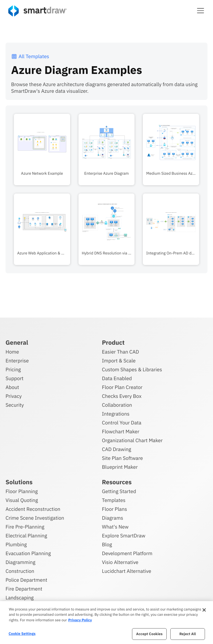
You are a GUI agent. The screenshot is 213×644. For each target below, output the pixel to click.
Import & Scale (119, 361)
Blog (107, 544)
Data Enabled (117, 378)
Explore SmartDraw (124, 536)
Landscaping (20, 598)
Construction (20, 571)
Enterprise (17, 361)
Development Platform (127, 553)
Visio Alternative (120, 562)
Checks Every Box (122, 396)
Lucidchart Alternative (127, 571)
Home (12, 352)
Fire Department (24, 589)
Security (15, 405)
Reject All (188, 634)
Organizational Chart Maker (132, 440)
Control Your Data (122, 423)
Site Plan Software (122, 458)
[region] (106, 623)
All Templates (30, 56)
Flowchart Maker (121, 432)
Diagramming (21, 562)
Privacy (14, 396)
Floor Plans (115, 509)
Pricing (13, 369)
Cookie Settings (22, 634)
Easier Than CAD (121, 352)
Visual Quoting (22, 500)
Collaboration (117, 405)
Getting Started (119, 491)
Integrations (116, 414)
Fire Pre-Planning (25, 527)
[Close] (204, 610)
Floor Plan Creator (122, 387)
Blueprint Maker (120, 467)
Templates (114, 500)
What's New (115, 527)
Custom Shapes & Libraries (132, 369)
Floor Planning (22, 491)
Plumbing (16, 544)
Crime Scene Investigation (35, 518)
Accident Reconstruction (33, 509)
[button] (201, 11)
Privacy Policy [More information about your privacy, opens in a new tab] (80, 620)
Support (15, 378)
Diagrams (113, 518)
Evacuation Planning (28, 553)
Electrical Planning (26, 536)
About (12, 387)
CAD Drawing (117, 449)
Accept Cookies (149, 634)
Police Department (26, 580)
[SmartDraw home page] (38, 11)
